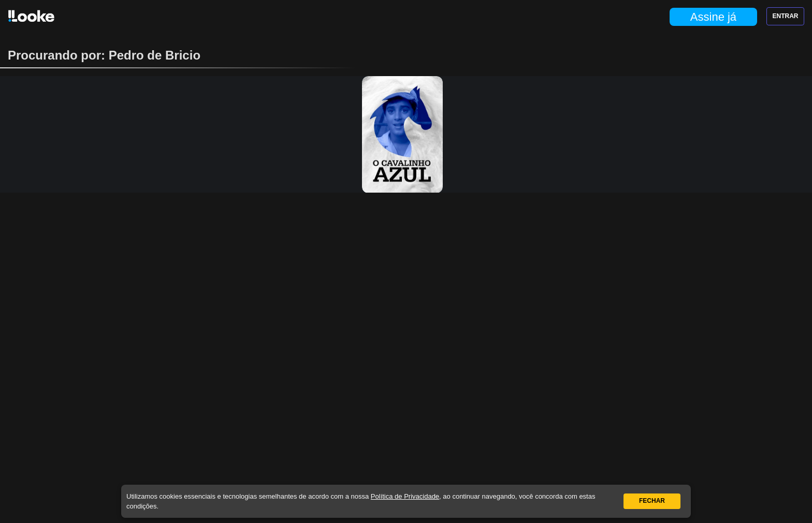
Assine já (713, 17)
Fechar (652, 501)
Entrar (786, 16)
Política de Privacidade (405, 496)
